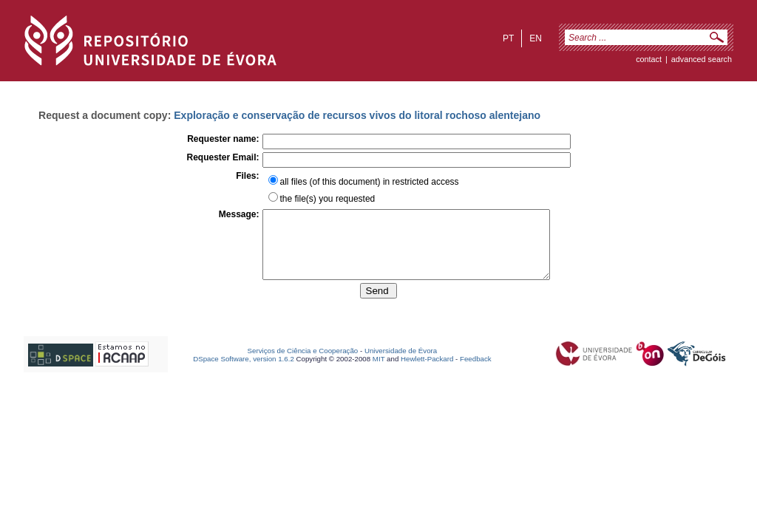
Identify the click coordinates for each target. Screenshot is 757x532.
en (536, 38)
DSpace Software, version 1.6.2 (244, 372)
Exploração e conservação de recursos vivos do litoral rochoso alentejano (357, 115)
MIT (379, 372)
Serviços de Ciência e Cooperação (303, 364)
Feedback (476, 372)
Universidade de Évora (401, 364)
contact (649, 59)
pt (508, 38)
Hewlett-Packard (427, 372)
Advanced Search (702, 59)
